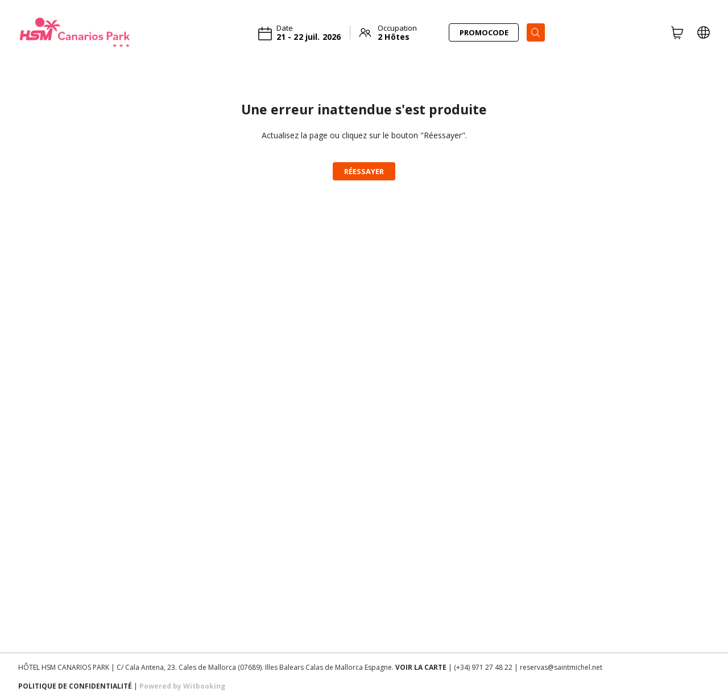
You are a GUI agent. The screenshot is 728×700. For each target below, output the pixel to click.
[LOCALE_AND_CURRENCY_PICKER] (704, 32)
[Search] (536, 32)
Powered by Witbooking (182, 686)
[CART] (677, 32)
